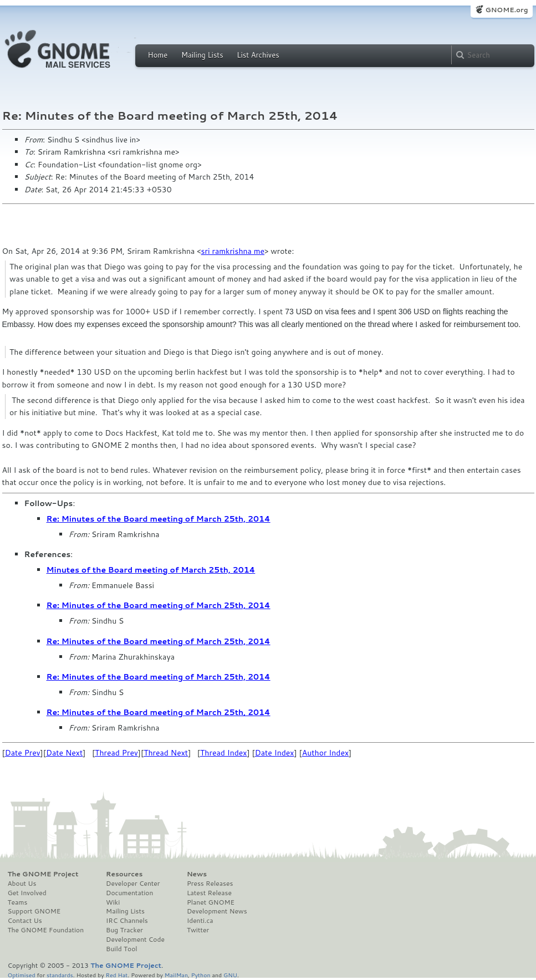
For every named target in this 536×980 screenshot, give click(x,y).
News (197, 874)
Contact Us (25, 921)
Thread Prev (116, 753)
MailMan (176, 975)
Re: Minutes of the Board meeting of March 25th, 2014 (159, 519)
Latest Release (209, 893)
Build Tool (121, 949)
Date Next (64, 753)
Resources (124, 874)
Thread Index (224, 753)
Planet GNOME (211, 902)
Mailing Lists (202, 55)
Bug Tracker (124, 930)
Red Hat (116, 975)
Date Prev (23, 753)
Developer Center (133, 884)
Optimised (22, 975)
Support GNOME (34, 911)
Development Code (135, 940)
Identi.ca (200, 921)
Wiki (113, 902)
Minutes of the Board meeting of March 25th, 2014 (151, 570)
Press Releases (210, 884)
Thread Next (166, 753)
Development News (217, 911)
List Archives (258, 55)
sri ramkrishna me (233, 251)
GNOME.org (506, 10)
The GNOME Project (43, 874)
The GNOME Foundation (46, 930)
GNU (230, 975)
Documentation (129, 893)
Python (201, 975)
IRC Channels (127, 921)
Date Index (275, 753)
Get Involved (27, 893)
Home (158, 55)
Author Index (325, 753)
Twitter (198, 930)
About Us (22, 884)
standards (60, 975)
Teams (18, 902)
